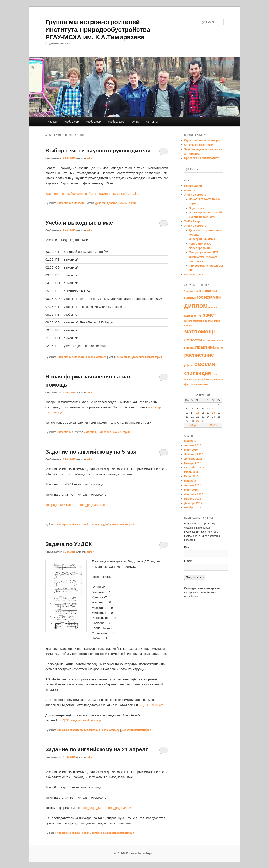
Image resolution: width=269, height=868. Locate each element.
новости (80, 203)
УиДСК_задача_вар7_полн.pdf (81, 720)
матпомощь (91, 432)
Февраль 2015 (194, 494)
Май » (214, 425)
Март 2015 (191, 490)
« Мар (192, 425)
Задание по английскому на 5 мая (91, 452)
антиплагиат (206, 291)
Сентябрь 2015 (194, 468)
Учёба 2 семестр (96, 357)
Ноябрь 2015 (193, 463)
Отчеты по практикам (199, 145)
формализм (216, 379)
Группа (135, 122)
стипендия (197, 373)
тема (214, 374)
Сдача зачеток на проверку (202, 140)
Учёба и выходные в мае (79, 223)
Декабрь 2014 (193, 503)
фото (189, 384)
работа (219, 348)
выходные (124, 357)
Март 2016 (191, 450)
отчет (220, 341)
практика (205, 347)
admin (90, 158)
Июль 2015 (191, 472)
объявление (209, 341)
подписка (189, 348)
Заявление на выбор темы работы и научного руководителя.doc (92, 194)
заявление (198, 321)
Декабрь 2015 (193, 459)
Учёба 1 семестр (195, 195)
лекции (188, 325)
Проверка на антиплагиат (201, 158)
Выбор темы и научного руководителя (98, 151)
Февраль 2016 (194, 454)
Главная (52, 122)
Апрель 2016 (193, 445)
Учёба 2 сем (93, 122)
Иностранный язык (69, 525)
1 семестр (190, 291)
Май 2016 (190, 441)
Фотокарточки (194, 275)
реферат (189, 365)
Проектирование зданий (205, 212)
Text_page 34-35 (119, 808)
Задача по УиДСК (69, 544)
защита (188, 321)
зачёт (210, 315)
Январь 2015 (193, 499)
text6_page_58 (94, 808)
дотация (213, 307)
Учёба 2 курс (116, 122)
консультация (213, 321)
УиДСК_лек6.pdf (151, 705)
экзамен (201, 384)
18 (213, 413)
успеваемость (192, 379)
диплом (100, 203)
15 (198, 413)
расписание (199, 355)
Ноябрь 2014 (193, 507)
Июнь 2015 (191, 476)
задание (189, 316)
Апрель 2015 (193, 485)
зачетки (198, 316)
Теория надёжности (202, 217)
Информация (65, 203)
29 (198, 421)
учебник (205, 379)
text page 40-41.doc (59, 505)
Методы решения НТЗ (204, 252)
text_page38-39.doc (94, 505)
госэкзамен (209, 297)
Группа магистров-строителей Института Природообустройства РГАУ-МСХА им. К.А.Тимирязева (98, 30)
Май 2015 (190, 481)
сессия (205, 364)
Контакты (152, 122)
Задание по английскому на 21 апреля (97, 749)
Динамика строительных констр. (77, 730)
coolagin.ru (148, 853)
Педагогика (196, 208)
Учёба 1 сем (71, 122)
